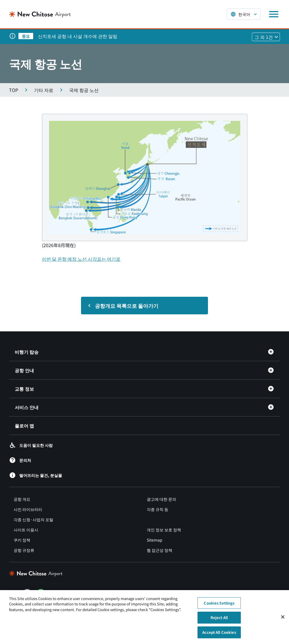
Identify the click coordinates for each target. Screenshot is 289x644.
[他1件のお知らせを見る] (266, 37)
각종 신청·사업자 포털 (33, 519)
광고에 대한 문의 (161, 499)
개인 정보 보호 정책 (164, 530)
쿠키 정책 (22, 540)
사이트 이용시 (26, 530)
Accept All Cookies (219, 636)
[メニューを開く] (274, 14)
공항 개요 (22, 499)
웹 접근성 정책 (160, 550)
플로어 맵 (24, 426)
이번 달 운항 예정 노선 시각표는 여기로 (81, 259)
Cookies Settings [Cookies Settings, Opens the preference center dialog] (219, 606)
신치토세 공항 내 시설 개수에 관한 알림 (78, 36)
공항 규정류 (24, 550)
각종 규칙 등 (158, 509)
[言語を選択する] (244, 14)
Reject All (219, 621)
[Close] (283, 620)
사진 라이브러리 (28, 509)
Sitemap (155, 540)
